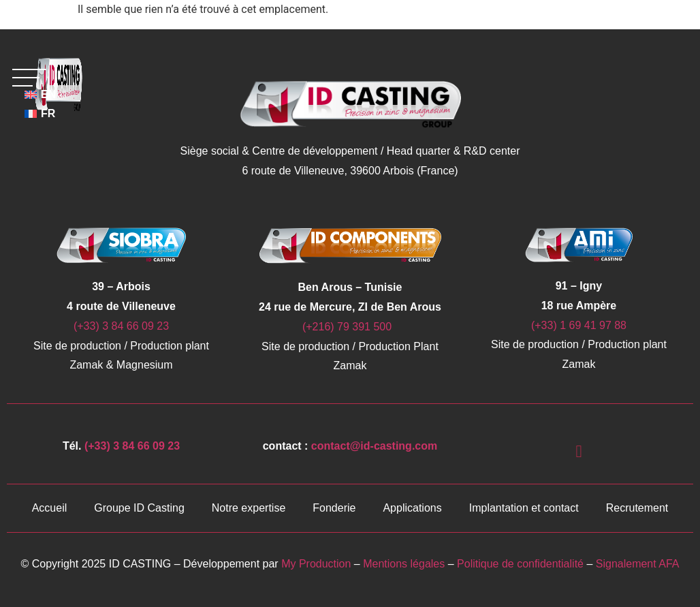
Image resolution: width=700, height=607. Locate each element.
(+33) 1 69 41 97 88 (579, 325)
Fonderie (334, 508)
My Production (316, 564)
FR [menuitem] (48, 113)
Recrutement (637, 508)
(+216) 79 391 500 (350, 327)
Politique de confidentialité (522, 564)
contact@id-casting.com (374, 446)
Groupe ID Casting (139, 508)
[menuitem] (41, 114)
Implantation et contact (524, 508)
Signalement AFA (638, 564)
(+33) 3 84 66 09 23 (121, 326)
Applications (412, 508)
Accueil (50, 508)
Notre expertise (249, 508)
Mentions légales (404, 564)
